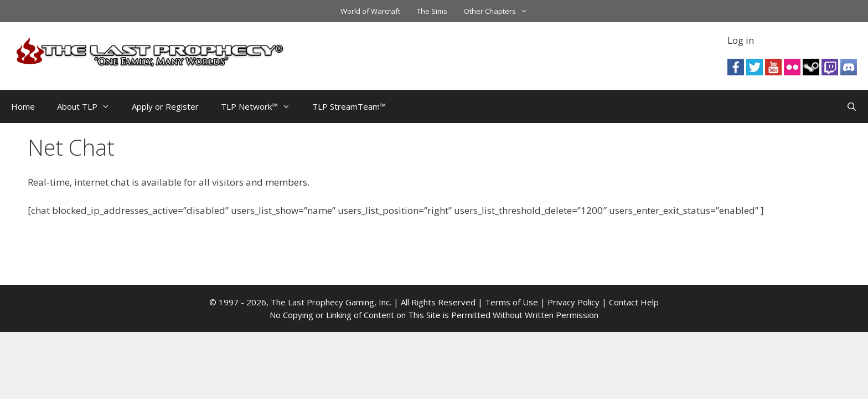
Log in (741, 40)
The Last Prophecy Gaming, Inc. (331, 302)
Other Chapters (500, 11)
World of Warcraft (370, 11)
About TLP (89, 106)
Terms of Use (512, 302)
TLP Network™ (261, 106)
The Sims (432, 11)
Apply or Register (165, 106)
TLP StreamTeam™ (349, 106)
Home (23, 106)
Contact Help (634, 302)
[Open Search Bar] (852, 106)
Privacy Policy (573, 302)
